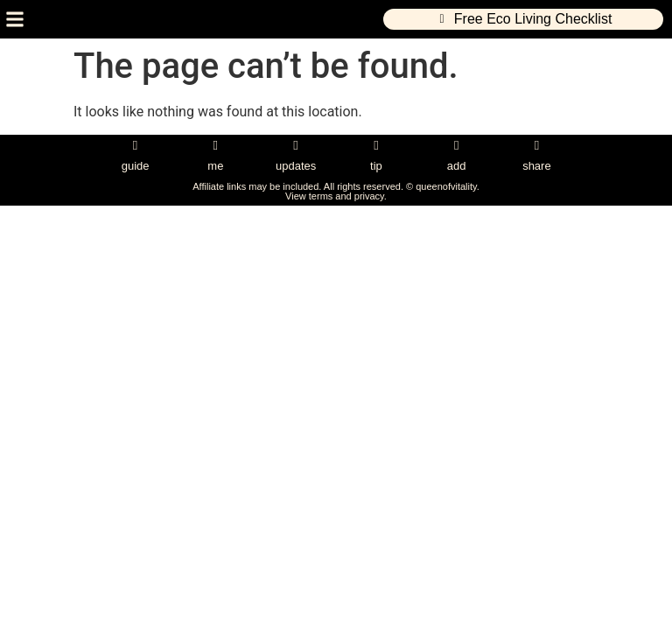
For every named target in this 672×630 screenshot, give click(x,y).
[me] (216, 146)
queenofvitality (446, 186)
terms (321, 196)
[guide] (135, 146)
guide (136, 166)
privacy (369, 196)
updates (296, 166)
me (215, 166)
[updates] (296, 146)
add (457, 166)
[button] (14, 20)
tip (376, 166)
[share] (537, 146)
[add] (456, 146)
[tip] (376, 146)
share (537, 166)
